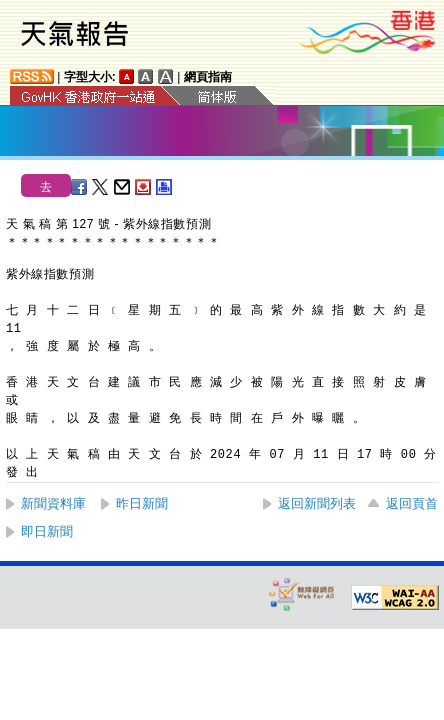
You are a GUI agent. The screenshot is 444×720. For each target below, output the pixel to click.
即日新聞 (47, 531)
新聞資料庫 (53, 503)
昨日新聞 (142, 503)
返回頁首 (412, 503)
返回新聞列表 (317, 503)
